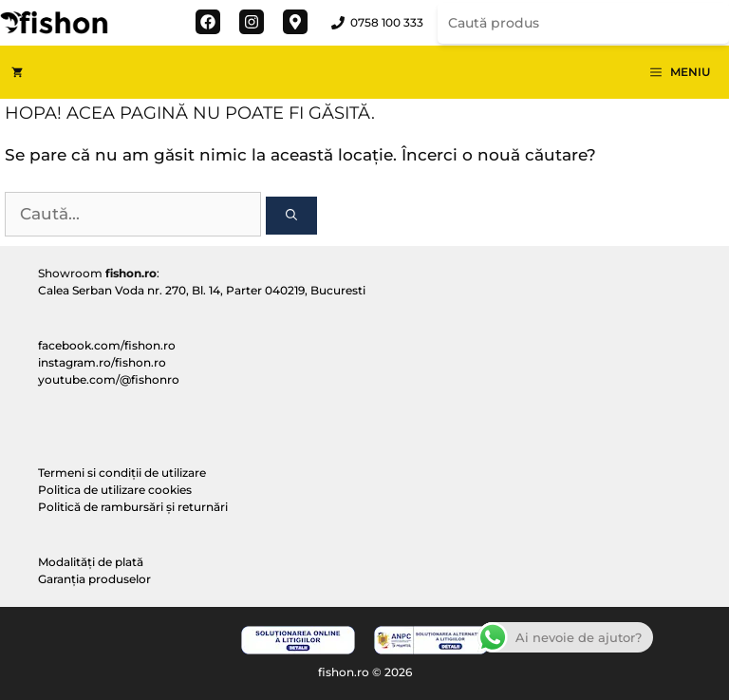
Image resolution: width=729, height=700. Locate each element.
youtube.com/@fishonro (109, 379)
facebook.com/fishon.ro (107, 345)
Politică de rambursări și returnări (133, 507)
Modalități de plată (91, 562)
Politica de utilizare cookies (115, 490)
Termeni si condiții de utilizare (122, 473)
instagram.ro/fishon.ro (102, 362)
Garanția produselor (94, 579)
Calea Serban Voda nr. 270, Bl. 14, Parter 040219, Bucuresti (202, 290)
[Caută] (291, 216)
